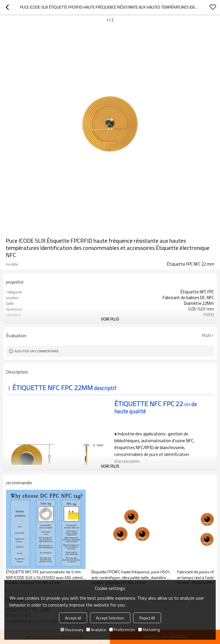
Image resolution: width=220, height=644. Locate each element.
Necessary (72, 630)
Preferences (122, 630)
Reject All (147, 618)
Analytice (96, 630)
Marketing (149, 630)
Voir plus (110, 319)
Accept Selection (110, 618)
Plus (207, 335)
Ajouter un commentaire (37, 351)
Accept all (73, 618)
